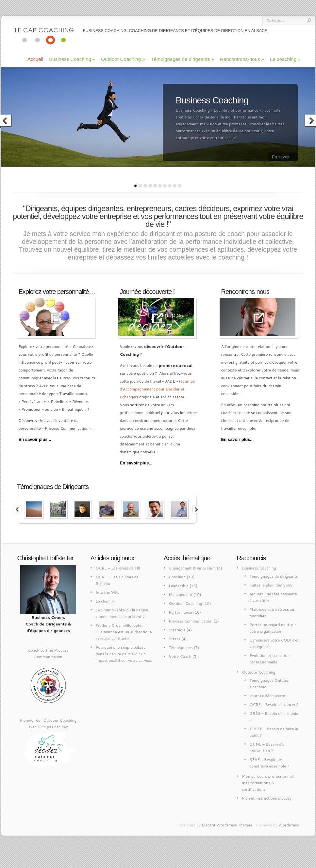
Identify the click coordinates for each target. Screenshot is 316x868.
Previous (17, 509)
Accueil (35, 59)
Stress (175, 639)
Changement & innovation (192, 568)
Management (181, 595)
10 (180, 186)
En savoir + (283, 157)
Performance (181, 612)
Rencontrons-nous (242, 59)
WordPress (289, 825)
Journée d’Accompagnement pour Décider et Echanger (158, 389)
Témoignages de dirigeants (183, 59)
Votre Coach (180, 656)
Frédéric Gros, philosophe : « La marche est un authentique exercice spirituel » (124, 632)
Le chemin (105, 601)
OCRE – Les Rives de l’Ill (118, 568)
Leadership (179, 586)
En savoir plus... (35, 439)
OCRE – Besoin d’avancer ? (274, 705)
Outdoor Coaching (123, 59)
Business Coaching (72, 59)
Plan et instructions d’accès (267, 798)
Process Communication (191, 621)
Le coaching (285, 59)
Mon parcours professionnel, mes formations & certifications (268, 783)
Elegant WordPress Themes (227, 825)
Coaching (177, 577)
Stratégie (177, 630)
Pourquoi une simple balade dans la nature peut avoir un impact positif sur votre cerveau (124, 654)
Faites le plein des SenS (271, 585)
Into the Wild (108, 592)
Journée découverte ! (269, 696)
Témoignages (181, 648)
